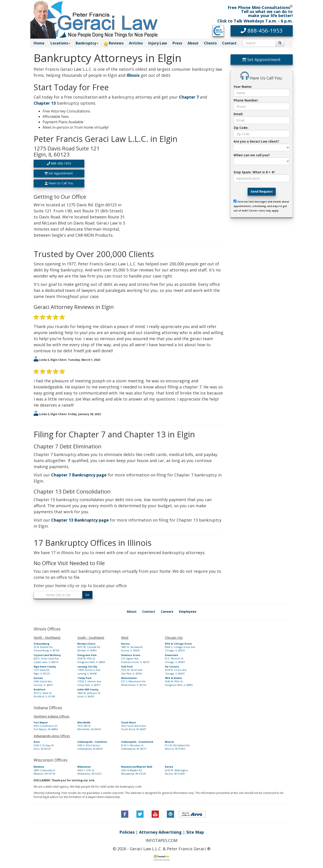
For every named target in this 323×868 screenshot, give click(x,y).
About (193, 43)
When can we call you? (252, 155)
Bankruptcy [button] (87, 43)
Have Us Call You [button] (59, 183)
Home (39, 43)
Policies (127, 832)
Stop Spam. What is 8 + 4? (254, 172)
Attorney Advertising (160, 832)
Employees (188, 611)
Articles (136, 43)
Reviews (114, 43)
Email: (238, 114)
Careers (167, 611)
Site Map (195, 832)
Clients (210, 43)
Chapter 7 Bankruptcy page (79, 475)
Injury (158, 43)
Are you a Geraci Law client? (256, 141)
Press (177, 43)
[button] (262, 31)
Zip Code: (241, 128)
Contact (229, 43)
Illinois (133, 75)
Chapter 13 (45, 103)
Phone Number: (246, 100)
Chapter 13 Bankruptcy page (80, 520)
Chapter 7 (189, 97)
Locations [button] (60, 43)
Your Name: (243, 87)
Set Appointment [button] (59, 173)
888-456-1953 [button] (59, 163)
